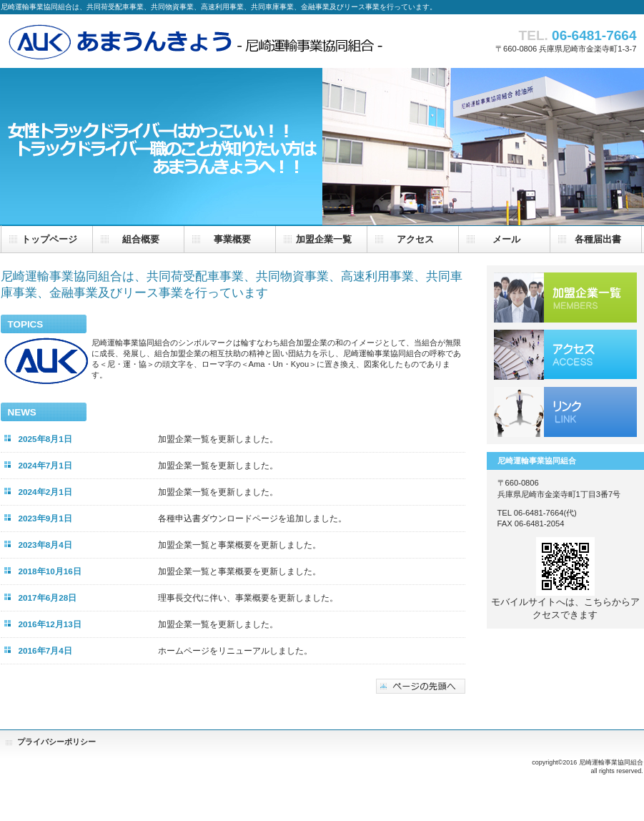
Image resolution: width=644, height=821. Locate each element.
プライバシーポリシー (56, 742)
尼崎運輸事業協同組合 (194, 40)
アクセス (565, 355)
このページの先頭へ (421, 686)
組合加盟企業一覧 (565, 298)
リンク (565, 412)
